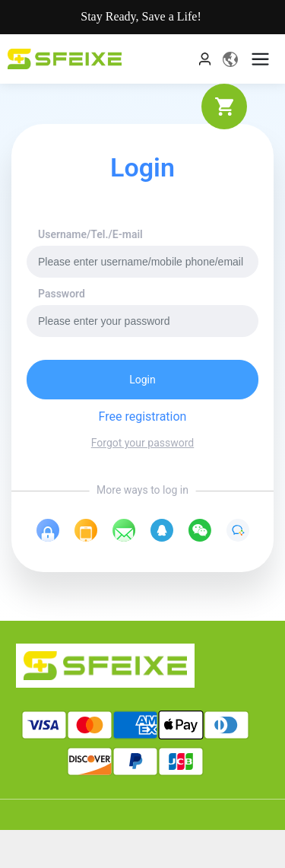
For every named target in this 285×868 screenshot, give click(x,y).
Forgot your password (142, 443)
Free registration (143, 417)
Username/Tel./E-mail (90, 234)
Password (62, 294)
